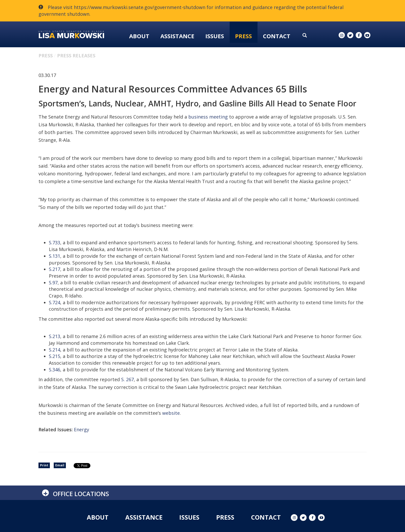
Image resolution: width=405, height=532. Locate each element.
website (171, 413)
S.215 (54, 356)
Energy (81, 429)
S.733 (54, 242)
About (139, 36)
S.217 (54, 269)
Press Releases (76, 56)
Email (60, 465)
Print (44, 465)
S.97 (53, 283)
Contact (277, 36)
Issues (215, 36)
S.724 (54, 302)
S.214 (54, 350)
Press (243, 36)
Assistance (177, 36)
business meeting (208, 117)
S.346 (54, 370)
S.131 (54, 256)
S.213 (54, 336)
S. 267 (127, 379)
